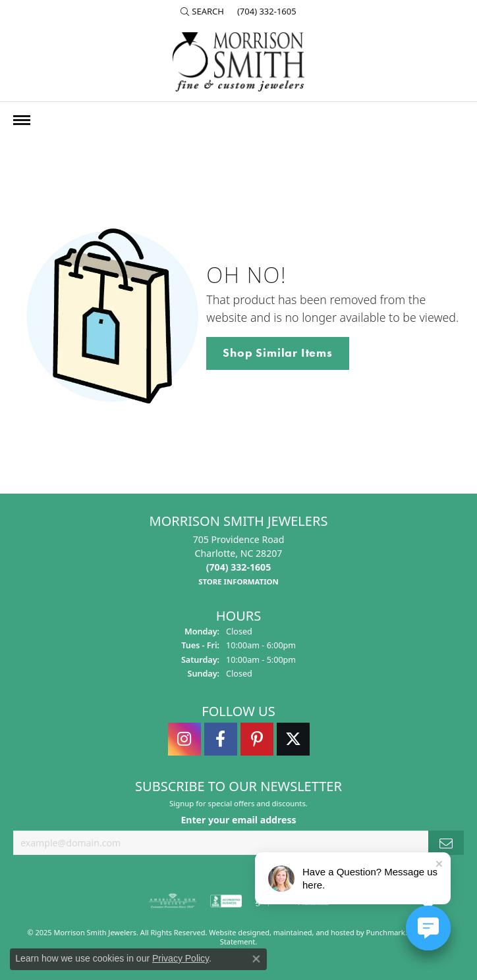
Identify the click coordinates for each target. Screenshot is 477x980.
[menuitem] (173, 901)
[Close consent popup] (256, 959)
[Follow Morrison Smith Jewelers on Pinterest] (257, 739)
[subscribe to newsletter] (446, 843)
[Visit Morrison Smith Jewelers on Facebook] (221, 739)
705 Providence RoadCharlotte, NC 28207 (239, 560)
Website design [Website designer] (235, 932)
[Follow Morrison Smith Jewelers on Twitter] (293, 739)
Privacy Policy (181, 958)
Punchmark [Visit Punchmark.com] (386, 932)
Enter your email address (238, 820)
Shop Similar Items (277, 353)
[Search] (202, 11)
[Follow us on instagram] (184, 739)
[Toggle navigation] (22, 120)
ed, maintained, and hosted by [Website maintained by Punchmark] (314, 932)
